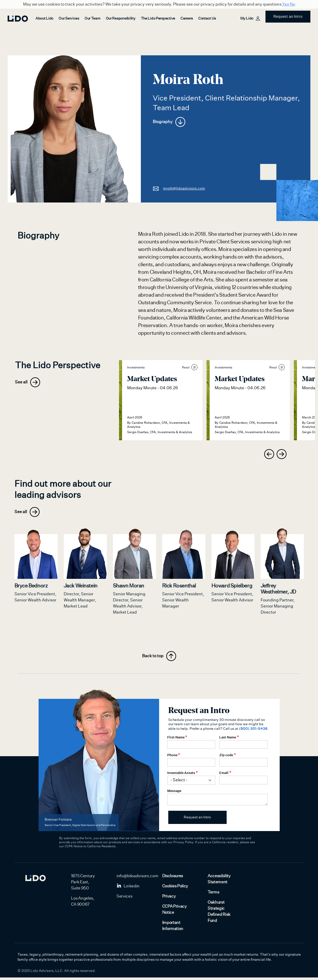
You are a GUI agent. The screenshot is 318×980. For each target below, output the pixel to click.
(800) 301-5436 (253, 731)
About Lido (44, 19)
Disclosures (173, 878)
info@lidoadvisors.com (137, 878)
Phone (172, 757)
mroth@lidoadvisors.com (179, 188)
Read (190, 367)
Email (224, 775)
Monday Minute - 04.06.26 (153, 388)
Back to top (159, 659)
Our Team (93, 19)
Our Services (69, 19)
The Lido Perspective (158, 19)
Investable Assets (181, 775)
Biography (169, 122)
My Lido (250, 19)
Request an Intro (288, 17)
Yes (286, 4)
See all (28, 382)
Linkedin (128, 889)
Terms (213, 895)
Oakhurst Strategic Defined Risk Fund (219, 914)
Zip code (226, 757)
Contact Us (207, 19)
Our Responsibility (121, 19)
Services (124, 899)
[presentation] (269, 454)
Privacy (169, 899)
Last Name (228, 740)
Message (174, 793)
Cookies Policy (175, 889)
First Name (176, 740)
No (292, 4)
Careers (187, 19)
